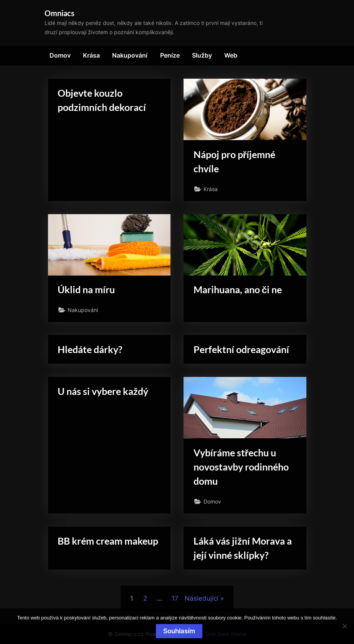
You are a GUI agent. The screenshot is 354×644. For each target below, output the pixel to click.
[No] (344, 626)
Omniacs (60, 13)
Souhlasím (179, 631)
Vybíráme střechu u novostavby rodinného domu (241, 467)
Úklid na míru (86, 290)
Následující (202, 598)
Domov (60, 55)
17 (175, 598)
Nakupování (130, 55)
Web (231, 55)
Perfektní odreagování (241, 349)
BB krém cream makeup (108, 541)
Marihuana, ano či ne (238, 290)
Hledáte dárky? (90, 349)
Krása (91, 55)
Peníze (170, 55)
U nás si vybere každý (103, 391)
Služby (202, 55)
